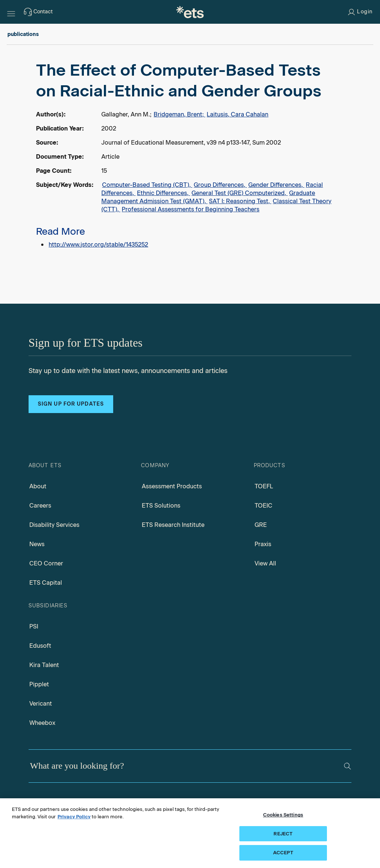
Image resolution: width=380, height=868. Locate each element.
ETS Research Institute (173, 525)
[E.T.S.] (190, 12)
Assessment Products (172, 486)
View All (265, 563)
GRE (261, 525)
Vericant (41, 704)
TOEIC (263, 506)
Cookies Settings (283, 815)
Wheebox (42, 723)
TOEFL (264, 486)
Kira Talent (44, 665)
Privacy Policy (74, 817)
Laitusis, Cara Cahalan (237, 114)
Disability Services (54, 525)
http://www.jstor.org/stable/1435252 (98, 245)
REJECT (283, 834)
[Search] (348, 766)
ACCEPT (283, 853)
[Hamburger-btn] (11, 12)
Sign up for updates (71, 404)
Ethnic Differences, (163, 193)
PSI (34, 626)
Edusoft (40, 646)
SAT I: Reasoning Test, (240, 201)
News (37, 544)
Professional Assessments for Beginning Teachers (191, 209)
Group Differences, (220, 185)
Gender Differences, (276, 185)
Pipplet (39, 684)
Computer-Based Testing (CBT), (147, 185)
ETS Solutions (161, 506)
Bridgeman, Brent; (179, 114)
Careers (40, 506)
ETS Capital (46, 583)
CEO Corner (46, 563)
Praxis (263, 544)
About (38, 486)
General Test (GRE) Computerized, (240, 193)
